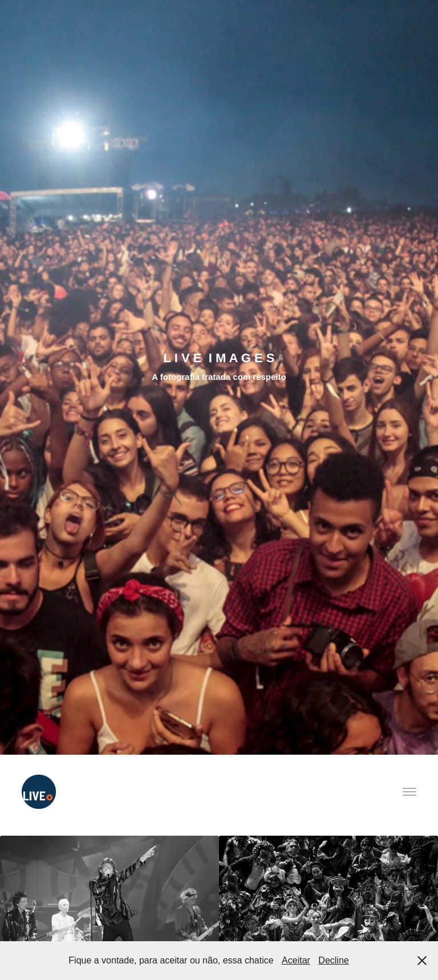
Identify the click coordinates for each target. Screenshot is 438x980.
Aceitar (296, 960)
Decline (333, 960)
